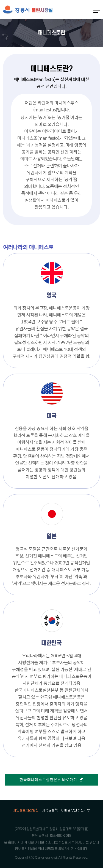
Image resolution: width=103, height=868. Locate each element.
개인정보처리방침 (26, 810)
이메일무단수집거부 (76, 810)
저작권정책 (50, 810)
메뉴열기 (97, 10)
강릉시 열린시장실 (28, 10)
